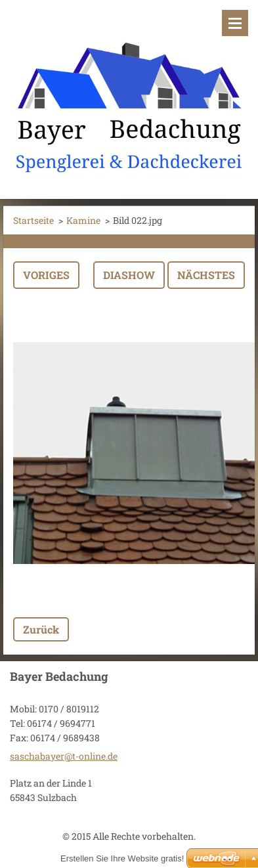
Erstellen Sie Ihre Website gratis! (122, 858)
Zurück (41, 629)
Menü (235, 23)
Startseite (33, 220)
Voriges (46, 275)
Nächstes (206, 275)
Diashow (129, 275)
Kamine (83, 220)
